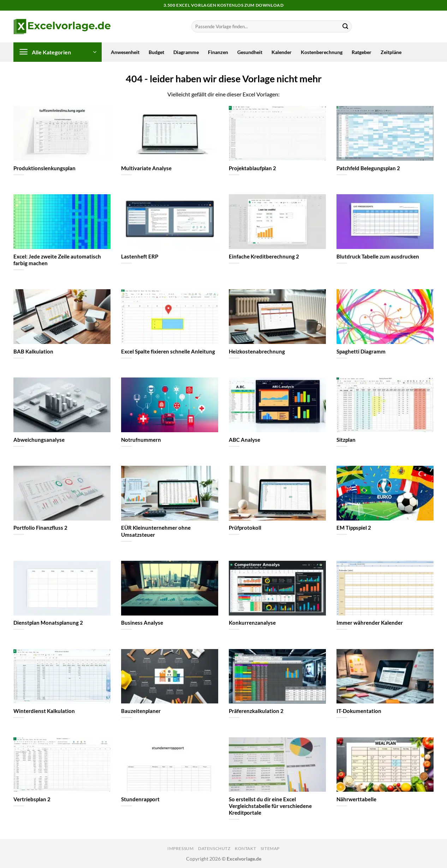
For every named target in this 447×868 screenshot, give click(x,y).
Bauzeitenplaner (141, 711)
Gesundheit (250, 52)
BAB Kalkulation (33, 351)
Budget (156, 52)
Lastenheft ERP (140, 256)
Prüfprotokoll (245, 528)
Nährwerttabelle (356, 799)
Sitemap (270, 848)
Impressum (181, 848)
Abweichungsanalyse (39, 440)
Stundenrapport (140, 799)
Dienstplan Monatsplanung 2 (48, 623)
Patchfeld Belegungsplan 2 (368, 168)
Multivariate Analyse (146, 168)
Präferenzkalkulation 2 (256, 711)
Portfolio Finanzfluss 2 (40, 528)
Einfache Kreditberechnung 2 (264, 256)
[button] (58, 52)
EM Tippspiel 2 (354, 528)
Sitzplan (346, 440)
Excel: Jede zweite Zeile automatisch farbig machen (57, 260)
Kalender (282, 52)
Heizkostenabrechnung (257, 351)
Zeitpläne (391, 52)
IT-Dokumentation (359, 711)
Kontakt (245, 848)
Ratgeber (362, 52)
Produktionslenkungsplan (44, 168)
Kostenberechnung (322, 52)
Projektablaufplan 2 (252, 168)
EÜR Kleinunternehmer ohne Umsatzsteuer (156, 531)
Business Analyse (142, 623)
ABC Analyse (245, 440)
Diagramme (186, 52)
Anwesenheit (125, 52)
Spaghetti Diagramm (361, 351)
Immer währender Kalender (370, 623)
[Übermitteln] (345, 26)
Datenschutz (214, 848)
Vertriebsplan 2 (32, 799)
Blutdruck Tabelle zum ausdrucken (378, 256)
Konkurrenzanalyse (252, 623)
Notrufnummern (141, 440)
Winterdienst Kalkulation (44, 711)
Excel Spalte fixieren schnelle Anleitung (168, 351)
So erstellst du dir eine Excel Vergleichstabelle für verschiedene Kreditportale (270, 806)
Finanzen (218, 52)
